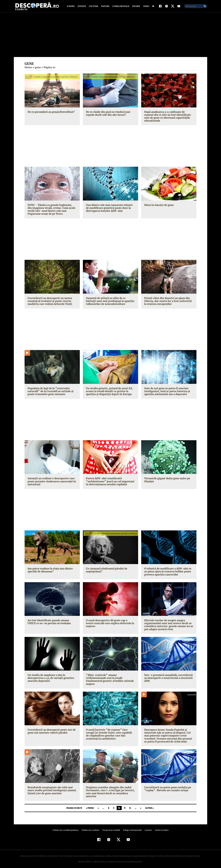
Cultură (93, 7)
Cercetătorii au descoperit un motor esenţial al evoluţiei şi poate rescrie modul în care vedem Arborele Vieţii (49, 302)
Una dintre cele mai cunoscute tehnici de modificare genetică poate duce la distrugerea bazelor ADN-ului (110, 209)
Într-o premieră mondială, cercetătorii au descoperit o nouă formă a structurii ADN (168, 679)
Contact (147, 828)
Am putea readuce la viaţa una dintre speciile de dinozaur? (50, 571)
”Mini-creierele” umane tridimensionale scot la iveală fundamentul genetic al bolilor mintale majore (110, 679)
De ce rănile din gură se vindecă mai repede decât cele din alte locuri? (108, 114)
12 (130, 806)
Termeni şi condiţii (111, 828)
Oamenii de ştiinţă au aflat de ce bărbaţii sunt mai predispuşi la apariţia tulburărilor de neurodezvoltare (110, 302)
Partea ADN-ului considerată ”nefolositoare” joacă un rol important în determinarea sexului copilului (109, 482)
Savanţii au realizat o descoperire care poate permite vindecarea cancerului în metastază (51, 482)
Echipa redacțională (131, 828)
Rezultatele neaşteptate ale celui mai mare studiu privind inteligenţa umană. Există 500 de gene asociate (51, 788)
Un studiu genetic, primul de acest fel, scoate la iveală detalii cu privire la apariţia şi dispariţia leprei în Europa (109, 392)
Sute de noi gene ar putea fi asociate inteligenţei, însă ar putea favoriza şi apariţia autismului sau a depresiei (166, 392)
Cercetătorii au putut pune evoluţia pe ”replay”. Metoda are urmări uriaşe (167, 787)
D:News (71, 7)
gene (37, 68)
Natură (105, 7)
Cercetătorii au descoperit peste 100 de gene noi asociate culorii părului (51, 729)
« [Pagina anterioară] (98, 806)
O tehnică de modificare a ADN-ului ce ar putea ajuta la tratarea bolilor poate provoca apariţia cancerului (169, 572)
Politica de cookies (91, 828)
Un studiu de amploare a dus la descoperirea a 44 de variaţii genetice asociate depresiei (50, 679)
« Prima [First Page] (90, 806)
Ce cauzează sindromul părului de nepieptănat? (106, 571)
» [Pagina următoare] (141, 806)
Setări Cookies (160, 828)
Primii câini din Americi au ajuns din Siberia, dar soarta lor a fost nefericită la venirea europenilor (168, 302)
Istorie (136, 7)
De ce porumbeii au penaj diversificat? (50, 112)
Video (146, 7)
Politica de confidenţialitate (67, 828)
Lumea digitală (120, 7)
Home (28, 68)
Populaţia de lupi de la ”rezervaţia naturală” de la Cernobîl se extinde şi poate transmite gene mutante (50, 392)
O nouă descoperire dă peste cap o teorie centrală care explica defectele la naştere (110, 623)
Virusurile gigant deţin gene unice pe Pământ (167, 481)
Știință (82, 7)
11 (125, 806)
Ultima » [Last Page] (150, 806)
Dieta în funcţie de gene (159, 206)
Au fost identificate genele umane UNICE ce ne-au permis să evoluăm (49, 623)
